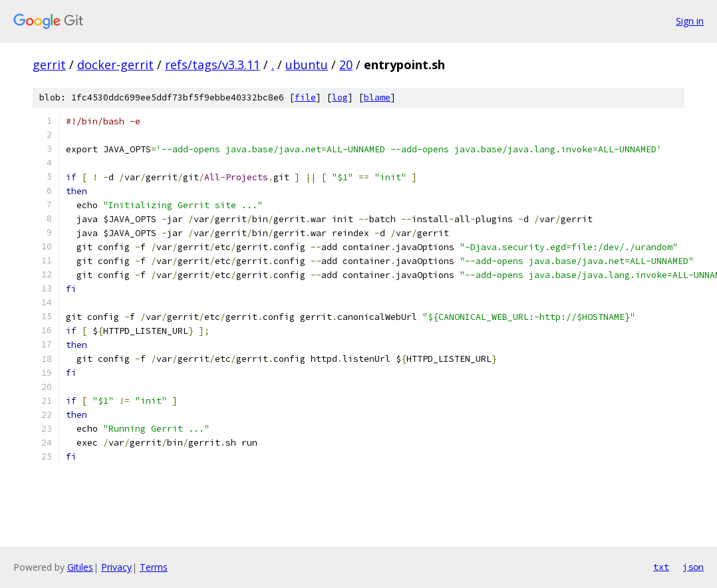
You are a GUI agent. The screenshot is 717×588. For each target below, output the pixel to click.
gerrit (49, 65)
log (340, 97)
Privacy (116, 567)
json (693, 567)
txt (661, 567)
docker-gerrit (115, 65)
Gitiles (80, 567)
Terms (154, 567)
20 (346, 65)
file (305, 97)
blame (377, 97)
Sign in (690, 21)
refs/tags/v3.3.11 (213, 65)
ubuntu (307, 65)
